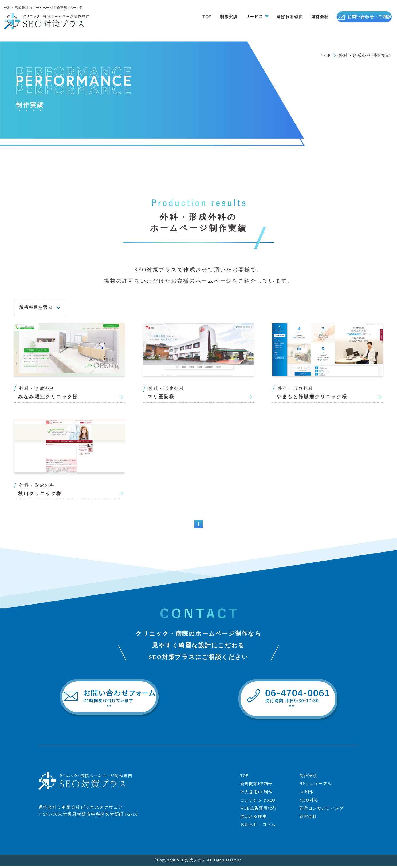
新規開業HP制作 (258, 786)
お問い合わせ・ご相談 (356, 17)
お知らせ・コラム (259, 826)
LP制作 (307, 794)
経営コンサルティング (323, 810)
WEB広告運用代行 (260, 810)
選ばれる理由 (272, 17)
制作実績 (208, 17)
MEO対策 (310, 802)
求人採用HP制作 (258, 794)
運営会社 (303, 17)
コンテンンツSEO (259, 802)
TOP (186, 17)
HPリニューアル (317, 786)
